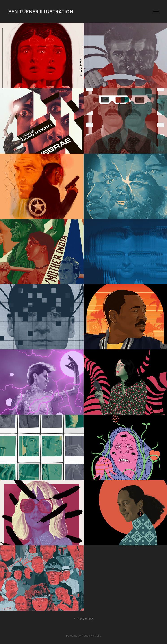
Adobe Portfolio (91, 635)
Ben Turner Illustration (41, 11)
